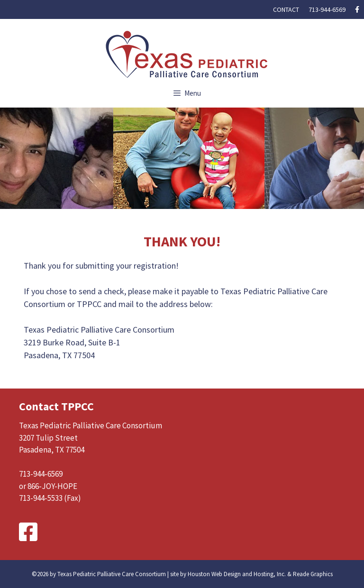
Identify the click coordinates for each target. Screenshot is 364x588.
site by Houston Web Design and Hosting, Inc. (228, 574)
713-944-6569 (327, 9)
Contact (286, 9)
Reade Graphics (313, 574)
